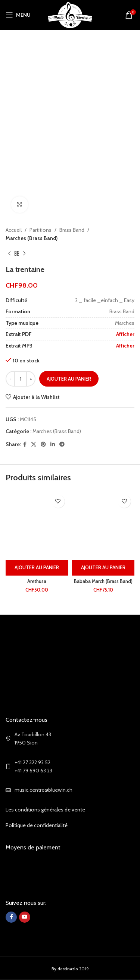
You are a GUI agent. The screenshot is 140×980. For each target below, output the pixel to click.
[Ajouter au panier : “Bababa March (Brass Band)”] (103, 568)
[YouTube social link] (25, 917)
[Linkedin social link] (53, 444)
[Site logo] (70, 14)
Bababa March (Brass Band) (103, 581)
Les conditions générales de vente (45, 810)
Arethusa (37, 581)
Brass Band (72, 230)
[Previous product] (9, 254)
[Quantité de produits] (21, 379)
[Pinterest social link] (43, 444)
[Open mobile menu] (18, 15)
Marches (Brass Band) (32, 238)
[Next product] (24, 254)
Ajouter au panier (69, 379)
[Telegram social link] (62, 444)
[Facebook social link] (25, 444)
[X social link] (34, 444)
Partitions (41, 230)
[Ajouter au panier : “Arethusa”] (37, 568)
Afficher (125, 334)
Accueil (14, 230)
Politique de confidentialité (37, 825)
